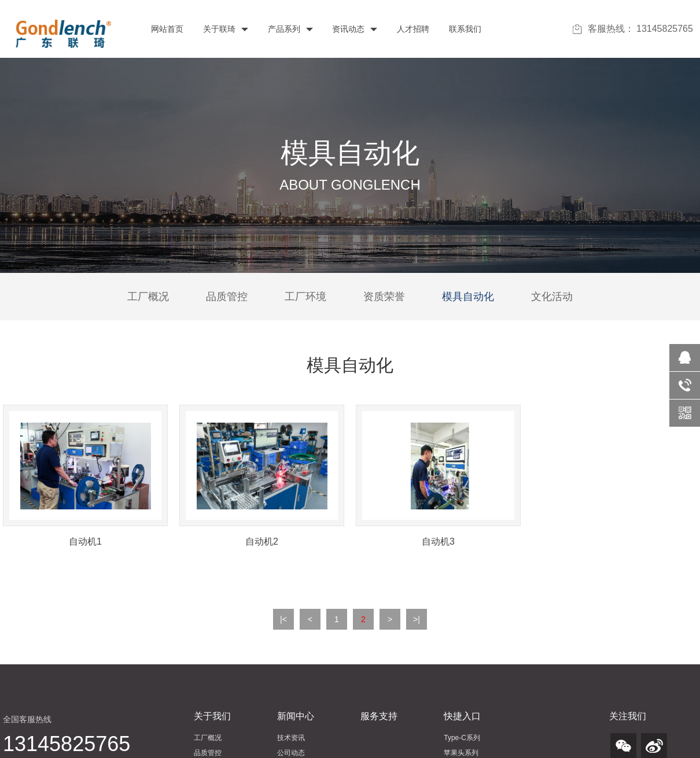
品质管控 (227, 297)
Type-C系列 (462, 738)
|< (283, 619)
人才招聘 (412, 29)
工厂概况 (148, 297)
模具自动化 (468, 297)
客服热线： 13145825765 (633, 29)
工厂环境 (305, 297)
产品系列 (289, 29)
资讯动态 (354, 29)
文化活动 (552, 297)
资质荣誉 (384, 297)
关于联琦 (224, 29)
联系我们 (464, 29)
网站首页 (166, 29)
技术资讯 (291, 738)
